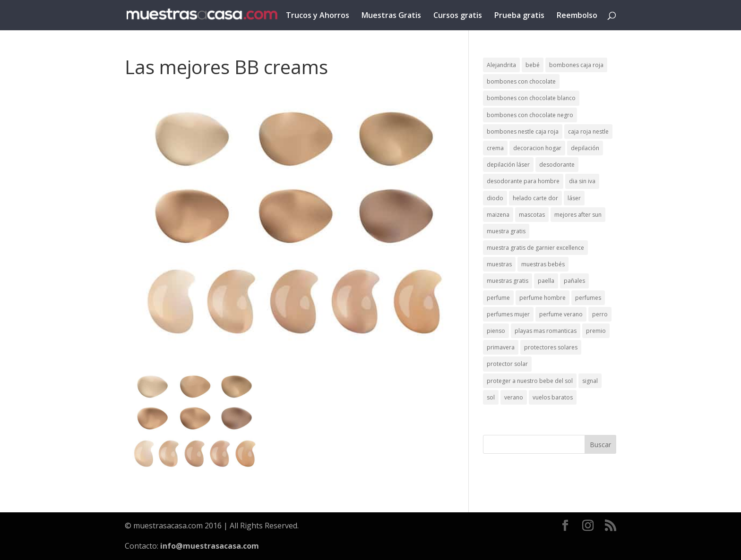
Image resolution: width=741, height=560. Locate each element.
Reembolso (577, 16)
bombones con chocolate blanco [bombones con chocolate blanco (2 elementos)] (531, 98)
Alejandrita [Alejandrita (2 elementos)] (501, 65)
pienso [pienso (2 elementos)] (496, 331)
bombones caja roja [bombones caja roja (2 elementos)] (576, 65)
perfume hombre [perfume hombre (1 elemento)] (543, 298)
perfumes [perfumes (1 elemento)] (588, 298)
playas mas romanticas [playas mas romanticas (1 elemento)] (546, 331)
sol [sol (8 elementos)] (491, 397)
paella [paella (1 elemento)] (546, 281)
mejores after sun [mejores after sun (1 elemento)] (578, 215)
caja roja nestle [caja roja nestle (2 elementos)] (588, 132)
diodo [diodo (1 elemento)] (495, 198)
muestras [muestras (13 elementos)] (499, 264)
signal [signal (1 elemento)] (590, 381)
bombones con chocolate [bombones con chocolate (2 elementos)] (521, 81)
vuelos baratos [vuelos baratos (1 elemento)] (553, 397)
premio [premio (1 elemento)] (596, 331)
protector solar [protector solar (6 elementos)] (507, 364)
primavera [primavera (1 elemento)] (501, 347)
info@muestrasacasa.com (210, 546)
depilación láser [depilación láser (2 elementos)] (508, 165)
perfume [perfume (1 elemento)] (498, 298)
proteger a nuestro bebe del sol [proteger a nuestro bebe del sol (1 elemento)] (530, 381)
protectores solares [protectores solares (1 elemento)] (551, 347)
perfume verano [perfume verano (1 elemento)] (561, 314)
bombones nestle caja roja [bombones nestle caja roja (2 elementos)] (523, 132)
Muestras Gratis (391, 16)
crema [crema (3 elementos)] (495, 148)
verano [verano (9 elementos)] (514, 397)
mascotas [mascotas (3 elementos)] (532, 215)
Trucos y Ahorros (318, 16)
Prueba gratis (519, 16)
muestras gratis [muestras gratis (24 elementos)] (508, 281)
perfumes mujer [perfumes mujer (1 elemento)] (508, 314)
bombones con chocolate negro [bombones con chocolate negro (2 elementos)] (530, 115)
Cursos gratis (458, 16)
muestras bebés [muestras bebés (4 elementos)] (543, 264)
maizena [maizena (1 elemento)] (498, 215)
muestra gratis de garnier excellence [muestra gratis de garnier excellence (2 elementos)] (535, 248)
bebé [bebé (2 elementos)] (533, 65)
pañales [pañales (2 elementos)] (574, 281)
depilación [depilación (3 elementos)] (585, 148)
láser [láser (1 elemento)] (574, 198)
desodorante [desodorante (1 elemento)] (557, 165)
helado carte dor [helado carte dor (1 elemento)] (535, 198)
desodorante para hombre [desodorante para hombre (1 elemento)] (523, 181)
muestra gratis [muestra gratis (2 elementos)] (506, 231)
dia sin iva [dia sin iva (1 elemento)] (582, 181)
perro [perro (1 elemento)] (600, 314)
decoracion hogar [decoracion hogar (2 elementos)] (537, 148)
